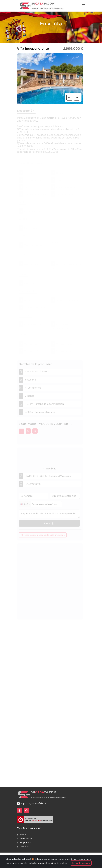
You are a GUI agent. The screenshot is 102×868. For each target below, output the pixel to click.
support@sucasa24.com (32, 803)
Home (23, 835)
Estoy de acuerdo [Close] (81, 863)
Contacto (25, 847)
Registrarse (26, 843)
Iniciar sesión (26, 838)
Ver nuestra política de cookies (53, 863)
